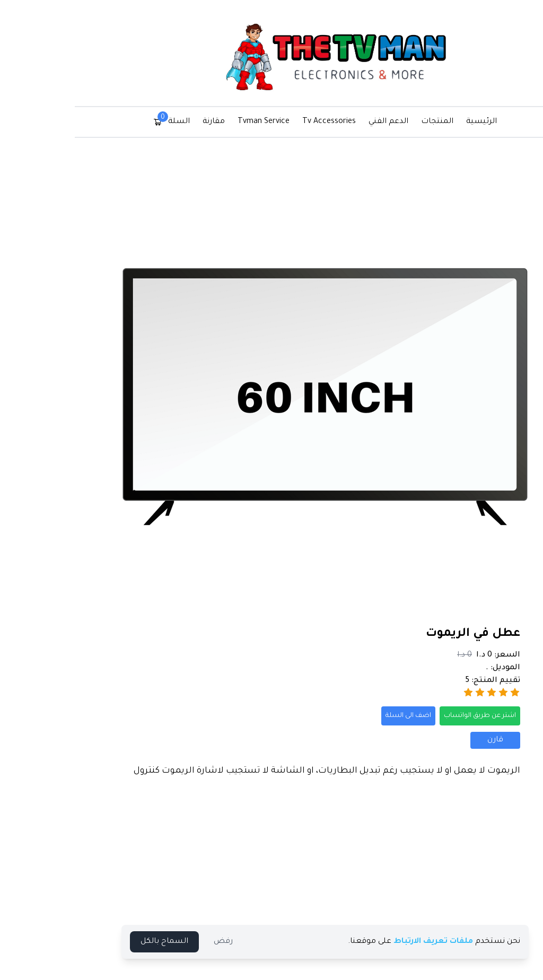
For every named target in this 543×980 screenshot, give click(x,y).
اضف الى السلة (355, 716)
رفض (170, 942)
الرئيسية (428, 122)
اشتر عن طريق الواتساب (426, 716)
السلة (118, 121)
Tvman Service (210, 122)
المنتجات (384, 122)
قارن (442, 740)
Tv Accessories (275, 122)
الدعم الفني (335, 122)
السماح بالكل (111, 942)
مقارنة (160, 122)
